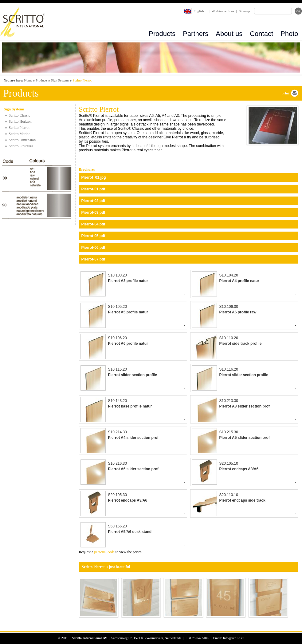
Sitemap (244, 11)
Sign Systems (60, 80)
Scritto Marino (20, 134)
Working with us (223, 11)
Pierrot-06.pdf (93, 248)
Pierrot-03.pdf (93, 213)
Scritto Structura (21, 146)
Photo (289, 34)
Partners (196, 34)
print (285, 93)
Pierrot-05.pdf (93, 236)
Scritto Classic (20, 115)
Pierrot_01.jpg (94, 177)
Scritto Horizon (20, 121)
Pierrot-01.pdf (93, 189)
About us (229, 34)
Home (28, 80)
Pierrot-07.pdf (93, 259)
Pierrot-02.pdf (93, 201)
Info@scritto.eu (234, 638)
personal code (104, 552)
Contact (261, 34)
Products (162, 34)
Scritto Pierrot (19, 128)
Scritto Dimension (22, 140)
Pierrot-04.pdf (93, 224)
